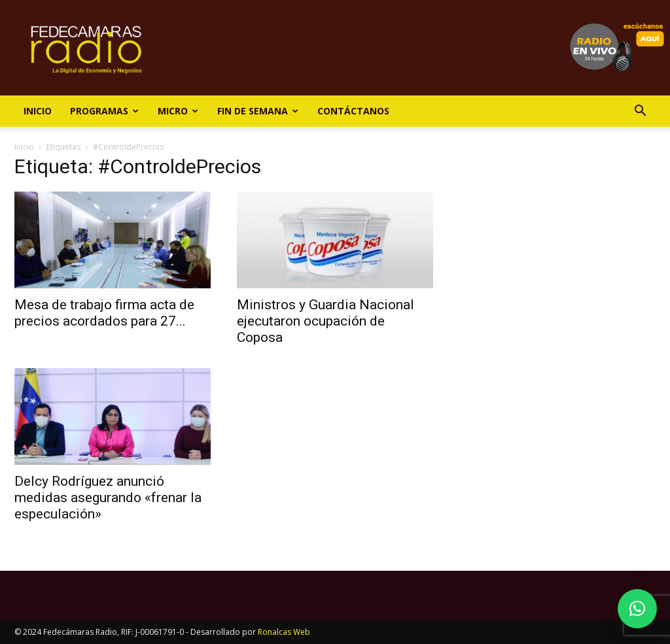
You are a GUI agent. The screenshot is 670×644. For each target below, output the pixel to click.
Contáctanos (353, 111)
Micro (178, 111)
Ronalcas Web (284, 632)
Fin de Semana (258, 111)
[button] (640, 112)
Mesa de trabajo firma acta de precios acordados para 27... (104, 313)
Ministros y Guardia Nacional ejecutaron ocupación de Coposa (326, 321)
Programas (104, 111)
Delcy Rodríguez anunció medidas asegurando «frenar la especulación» (108, 498)
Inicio (38, 111)
